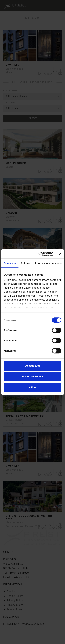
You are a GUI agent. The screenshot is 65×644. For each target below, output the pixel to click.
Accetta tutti (32, 366)
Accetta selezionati (32, 376)
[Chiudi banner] (60, 254)
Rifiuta (32, 387)
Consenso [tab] (10, 263)
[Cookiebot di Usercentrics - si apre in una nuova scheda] (40, 254)
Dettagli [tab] (25, 263)
